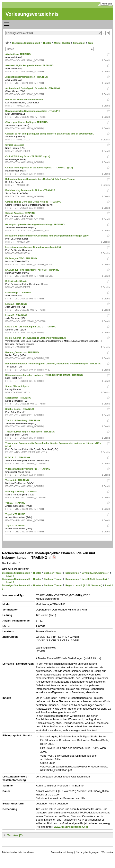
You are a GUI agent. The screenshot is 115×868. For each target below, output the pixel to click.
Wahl (91, 43)
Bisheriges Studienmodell (26, 43)
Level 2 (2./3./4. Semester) (96, 573)
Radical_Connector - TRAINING (22, 352)
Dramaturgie (72, 573)
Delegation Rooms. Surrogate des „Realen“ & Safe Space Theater (41, 179)
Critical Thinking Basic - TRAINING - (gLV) (28, 156)
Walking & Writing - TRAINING (22, 492)
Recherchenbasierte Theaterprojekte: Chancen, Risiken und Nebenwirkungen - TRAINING (53, 364)
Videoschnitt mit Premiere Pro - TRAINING (28, 469)
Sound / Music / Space (17, 386)
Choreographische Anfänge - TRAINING (27, 122)
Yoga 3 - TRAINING (16, 525)
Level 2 (10, 576)
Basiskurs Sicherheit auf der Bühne (25, 100)
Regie (69, 585)
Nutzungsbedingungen (87, 852)
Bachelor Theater (53, 573)
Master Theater (62, 43)
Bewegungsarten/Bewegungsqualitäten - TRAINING (33, 111)
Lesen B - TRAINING (16, 315)
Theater (47, 43)
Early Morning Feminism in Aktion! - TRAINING (31, 190)
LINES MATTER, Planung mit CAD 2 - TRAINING (31, 327)
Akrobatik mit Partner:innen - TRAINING (27, 77)
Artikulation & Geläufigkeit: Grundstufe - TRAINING (33, 88)
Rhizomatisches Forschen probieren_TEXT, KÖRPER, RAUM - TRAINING (44, 375)
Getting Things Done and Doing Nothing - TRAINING (34, 202)
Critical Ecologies (15, 145)
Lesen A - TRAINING (16, 304)
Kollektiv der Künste (16, 281)
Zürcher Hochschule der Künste (18, 852)
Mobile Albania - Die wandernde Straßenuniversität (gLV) (36, 338)
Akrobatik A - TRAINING (18, 54)
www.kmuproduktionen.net (71, 827)
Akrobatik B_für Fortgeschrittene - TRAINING (30, 65)
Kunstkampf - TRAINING (19, 292)
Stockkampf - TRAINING (18, 398)
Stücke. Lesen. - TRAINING (20, 409)
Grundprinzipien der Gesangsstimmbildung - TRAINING (35, 224)
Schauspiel (79, 43)
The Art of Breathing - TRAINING (23, 420)
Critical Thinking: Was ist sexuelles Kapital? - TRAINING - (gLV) (39, 168)
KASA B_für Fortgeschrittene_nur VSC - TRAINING (33, 270)
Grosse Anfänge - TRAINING (21, 213)
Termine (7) (15, 835)
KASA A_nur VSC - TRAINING (21, 258)
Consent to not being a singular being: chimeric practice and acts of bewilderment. (50, 134)
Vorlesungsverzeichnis (32, 14)
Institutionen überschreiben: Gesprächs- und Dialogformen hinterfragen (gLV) (47, 236)
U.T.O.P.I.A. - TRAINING (18, 457)
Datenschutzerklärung (62, 852)
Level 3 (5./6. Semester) (94, 579)
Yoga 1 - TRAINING (16, 503)
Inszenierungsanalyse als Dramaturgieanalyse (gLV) (33, 247)
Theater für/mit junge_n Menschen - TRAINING (30, 432)
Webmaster (107, 852)
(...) (4, 588)
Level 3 (10, 582)
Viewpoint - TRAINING (17, 480)
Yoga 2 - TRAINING (16, 514)
